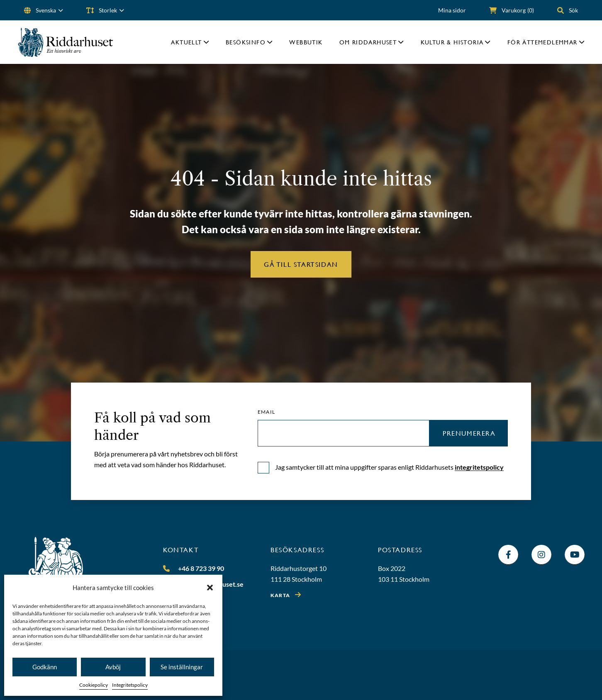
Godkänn (45, 667)
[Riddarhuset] (66, 42)
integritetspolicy (479, 467)
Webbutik (306, 42)
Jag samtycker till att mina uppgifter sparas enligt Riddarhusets (389, 467)
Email (266, 412)
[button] (210, 588)
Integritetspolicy (130, 685)
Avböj (113, 667)
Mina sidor (452, 10)
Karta (280, 595)
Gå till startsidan (301, 264)
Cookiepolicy (94, 685)
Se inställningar (182, 667)
